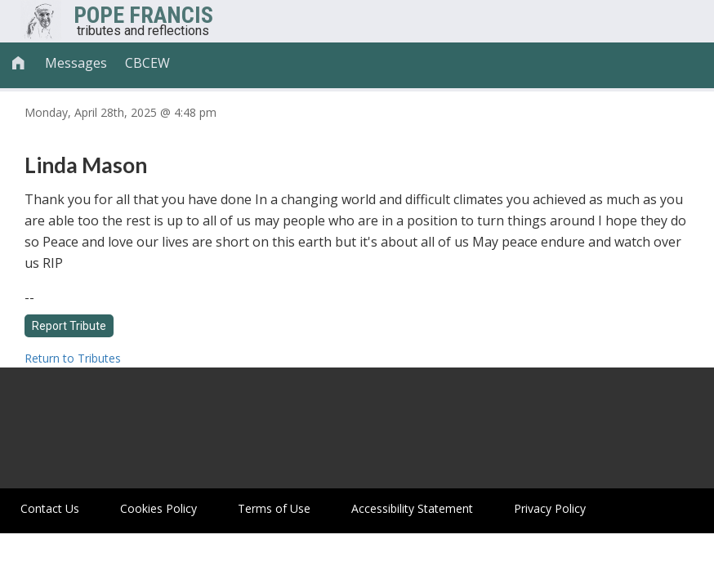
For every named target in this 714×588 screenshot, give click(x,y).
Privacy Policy (550, 508)
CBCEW (147, 63)
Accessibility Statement (412, 508)
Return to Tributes (73, 358)
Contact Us (50, 508)
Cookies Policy (158, 508)
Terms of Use (274, 508)
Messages (76, 63)
